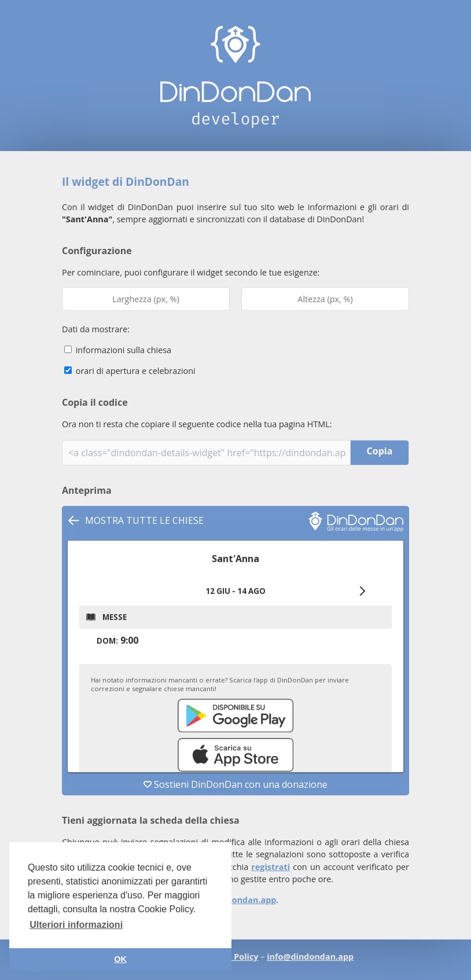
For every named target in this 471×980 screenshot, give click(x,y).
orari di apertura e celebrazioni (130, 371)
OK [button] (120, 959)
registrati (271, 867)
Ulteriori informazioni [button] (76, 925)
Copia (380, 451)
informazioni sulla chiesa (118, 350)
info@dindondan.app (233, 900)
